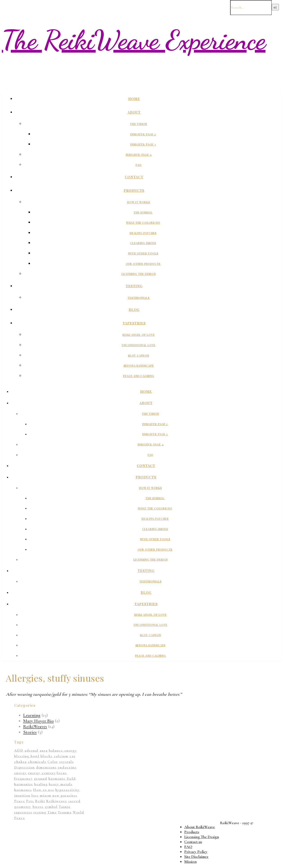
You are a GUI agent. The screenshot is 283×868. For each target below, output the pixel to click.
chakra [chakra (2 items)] (20, 762)
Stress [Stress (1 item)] (38, 807)
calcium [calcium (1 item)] (61, 756)
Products (134, 190)
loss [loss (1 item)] (35, 795)
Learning (32, 715)
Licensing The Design (139, 274)
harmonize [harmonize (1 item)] (24, 784)
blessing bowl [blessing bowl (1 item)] (27, 756)
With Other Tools (143, 253)
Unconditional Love (139, 345)
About (134, 112)
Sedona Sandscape (139, 366)
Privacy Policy (196, 852)
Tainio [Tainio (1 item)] (65, 807)
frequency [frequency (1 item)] (24, 779)
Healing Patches (143, 233)
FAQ (139, 165)
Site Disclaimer (196, 857)
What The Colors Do (143, 223)
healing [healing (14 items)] (41, 784)
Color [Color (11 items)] (53, 762)
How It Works (139, 202)
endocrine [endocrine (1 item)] (67, 767)
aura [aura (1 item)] (44, 750)
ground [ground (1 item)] (41, 779)
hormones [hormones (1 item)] (23, 790)
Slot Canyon (139, 355)
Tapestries (134, 323)
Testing (134, 286)
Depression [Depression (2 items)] (25, 767)
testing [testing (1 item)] (40, 812)
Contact (134, 177)
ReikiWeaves (35, 726)
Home (134, 99)
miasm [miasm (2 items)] (46, 795)
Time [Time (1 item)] (52, 812)
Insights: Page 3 (143, 144)
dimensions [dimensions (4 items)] (46, 767)
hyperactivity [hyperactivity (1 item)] (68, 790)
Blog (134, 310)
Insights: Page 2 (143, 134)
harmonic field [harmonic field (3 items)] (62, 779)
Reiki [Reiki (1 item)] (40, 801)
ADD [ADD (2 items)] (19, 750)
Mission (190, 861)
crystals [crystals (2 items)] (66, 762)
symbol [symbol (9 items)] (51, 807)
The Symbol (143, 212)
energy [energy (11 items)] (20, 773)
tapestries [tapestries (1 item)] (23, 812)
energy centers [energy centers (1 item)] (42, 773)
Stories (30, 732)
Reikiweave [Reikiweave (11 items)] (57, 801)
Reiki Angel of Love (138, 335)
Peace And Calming (139, 376)
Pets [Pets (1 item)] (30, 801)
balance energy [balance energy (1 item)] (63, 750)
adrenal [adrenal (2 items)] (31, 750)
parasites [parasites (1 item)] (69, 795)
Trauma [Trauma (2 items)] (65, 812)
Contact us (193, 842)
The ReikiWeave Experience (134, 40)
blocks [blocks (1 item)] (47, 756)
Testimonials (139, 298)
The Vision (139, 124)
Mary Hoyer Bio (38, 721)
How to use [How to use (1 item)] (44, 790)
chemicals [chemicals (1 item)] (37, 762)
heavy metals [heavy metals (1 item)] (61, 784)
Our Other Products (143, 264)
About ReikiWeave (200, 827)
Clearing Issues (143, 243)
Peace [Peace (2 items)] (20, 801)
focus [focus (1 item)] (62, 773)
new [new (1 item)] (56, 795)
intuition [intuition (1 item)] (22, 795)
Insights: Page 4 (139, 155)
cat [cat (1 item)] (72, 756)
